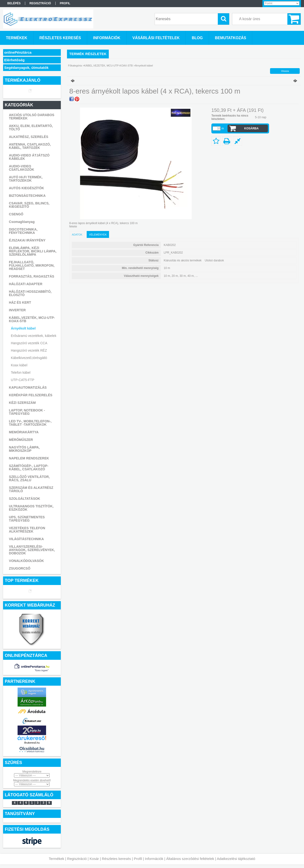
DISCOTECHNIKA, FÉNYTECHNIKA (23, 231)
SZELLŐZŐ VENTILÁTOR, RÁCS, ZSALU (29, 478)
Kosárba (251, 128)
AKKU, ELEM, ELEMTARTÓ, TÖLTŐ (31, 127)
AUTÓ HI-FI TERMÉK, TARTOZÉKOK (26, 179)
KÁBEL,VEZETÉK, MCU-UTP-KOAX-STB (32, 319)
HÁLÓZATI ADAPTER (26, 284)
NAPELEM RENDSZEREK (29, 458)
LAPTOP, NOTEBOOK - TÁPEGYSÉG (27, 412)
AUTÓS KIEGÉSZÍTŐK (27, 188)
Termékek (56, 859)
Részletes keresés (116, 859)
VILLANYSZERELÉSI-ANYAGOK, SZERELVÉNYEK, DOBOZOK (32, 550)
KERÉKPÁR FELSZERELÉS (31, 395)
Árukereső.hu (32, 743)
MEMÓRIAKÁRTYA (24, 432)
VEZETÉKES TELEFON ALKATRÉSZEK (27, 530)
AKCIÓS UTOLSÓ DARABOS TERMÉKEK (32, 117)
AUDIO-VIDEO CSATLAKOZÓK (22, 168)
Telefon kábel (21, 373)
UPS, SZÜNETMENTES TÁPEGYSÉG (27, 519)
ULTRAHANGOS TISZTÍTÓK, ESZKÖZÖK (31, 508)
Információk (154, 859)
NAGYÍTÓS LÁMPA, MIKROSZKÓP (24, 449)
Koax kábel (19, 365)
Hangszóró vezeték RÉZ (29, 350)
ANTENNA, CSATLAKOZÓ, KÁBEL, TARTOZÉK (30, 146)
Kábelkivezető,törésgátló (29, 358)
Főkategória (75, 66)
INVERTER (17, 310)
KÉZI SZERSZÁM (22, 403)
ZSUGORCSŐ (20, 568)
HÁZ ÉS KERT (20, 302)
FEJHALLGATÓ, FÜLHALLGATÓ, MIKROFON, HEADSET (32, 265)
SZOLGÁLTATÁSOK (25, 499)
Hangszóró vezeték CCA (29, 343)
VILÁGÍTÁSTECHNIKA (26, 539)
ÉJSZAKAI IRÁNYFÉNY (27, 240)
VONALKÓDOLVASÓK (26, 561)
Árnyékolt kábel (23, 328)
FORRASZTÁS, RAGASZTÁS (32, 276)
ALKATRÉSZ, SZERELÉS (29, 137)
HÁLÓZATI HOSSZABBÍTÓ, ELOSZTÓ (30, 293)
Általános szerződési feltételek (190, 859)
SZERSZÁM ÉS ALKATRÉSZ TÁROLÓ (31, 489)
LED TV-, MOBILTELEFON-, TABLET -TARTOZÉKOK (30, 423)
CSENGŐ (16, 214)
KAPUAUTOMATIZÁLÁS (28, 387)
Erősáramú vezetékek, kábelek (34, 336)
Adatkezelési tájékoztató (236, 859)
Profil (138, 859)
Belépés (14, 3)
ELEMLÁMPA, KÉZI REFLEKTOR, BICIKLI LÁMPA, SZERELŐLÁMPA (33, 251)
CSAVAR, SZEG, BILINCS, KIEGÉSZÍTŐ (29, 205)
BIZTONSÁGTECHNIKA (27, 196)
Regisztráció (77, 859)
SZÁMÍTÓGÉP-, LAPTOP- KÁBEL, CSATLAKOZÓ (29, 467)
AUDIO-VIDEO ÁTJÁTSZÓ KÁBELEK (29, 157)
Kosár (94, 859)
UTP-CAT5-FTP (23, 380)
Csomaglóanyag (22, 222)
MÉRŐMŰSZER (21, 440)
